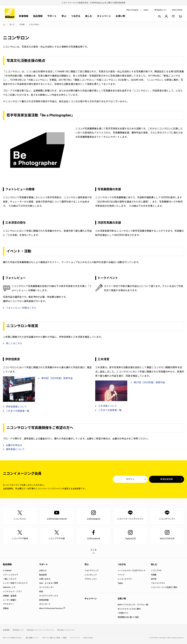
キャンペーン (104, 16)
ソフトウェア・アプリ (12, 592)
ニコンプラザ (156, 571)
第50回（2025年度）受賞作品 (57, 378)
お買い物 (120, 16)
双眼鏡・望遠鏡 (10, 596)
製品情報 (38, 16)
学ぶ (64, 16)
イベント (121, 575)
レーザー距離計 (10, 600)
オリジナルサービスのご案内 (129, 609)
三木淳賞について (108, 406)
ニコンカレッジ (91, 575)
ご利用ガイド (123, 613)
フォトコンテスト (158, 583)
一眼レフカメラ (10, 579)
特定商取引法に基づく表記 (128, 617)
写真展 (22, 25)
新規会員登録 (167, 479)
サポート (52, 16)
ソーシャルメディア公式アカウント (132, 571)
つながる (76, 16)
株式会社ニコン (161, 10)
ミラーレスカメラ (11, 575)
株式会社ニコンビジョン (66, 630)
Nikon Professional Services (51, 608)
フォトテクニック (91, 571)
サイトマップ (75, 638)
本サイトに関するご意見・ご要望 (54, 638)
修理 (41, 592)
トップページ (4, 25)
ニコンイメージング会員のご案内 (164, 587)
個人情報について (32, 638)
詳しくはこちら (14, 343)
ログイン (130, 479)
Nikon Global (177, 10)
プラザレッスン (91, 579)
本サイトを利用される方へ (13, 638)
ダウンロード (45, 604)
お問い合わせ (45, 579)
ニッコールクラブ (125, 579)
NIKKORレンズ (9, 587)
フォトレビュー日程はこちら (21, 308)
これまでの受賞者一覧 (18, 411)
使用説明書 (44, 600)
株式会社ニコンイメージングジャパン (41, 630)
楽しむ (89, 16)
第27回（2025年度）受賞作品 (149, 382)
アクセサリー (9, 604)
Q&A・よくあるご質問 (49, 583)
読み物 (154, 579)
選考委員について (15, 449)
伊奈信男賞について (16, 407)
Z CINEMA (7, 571)
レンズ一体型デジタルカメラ (15, 583)
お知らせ (43, 571)
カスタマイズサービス (49, 596)
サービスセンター (47, 587)
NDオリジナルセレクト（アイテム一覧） (134, 605)
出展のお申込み (14, 445)
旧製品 (6, 608)
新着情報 (24, 16)
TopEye (120, 583)
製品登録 (43, 575)
